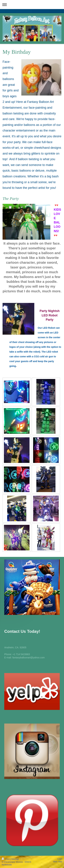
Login (60, 859)
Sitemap (15, 859)
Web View (58, 862)
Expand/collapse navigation (32, 5)
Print (6, 859)
